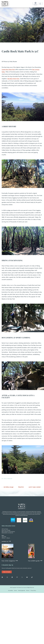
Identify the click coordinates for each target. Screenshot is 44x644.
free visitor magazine (10, 561)
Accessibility (11, 591)
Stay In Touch (7, 572)
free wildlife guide (35, 561)
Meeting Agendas (22, 591)
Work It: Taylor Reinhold (35, 487)
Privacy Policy (33, 591)
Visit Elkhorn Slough (8, 487)
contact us (6, 541)
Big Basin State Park (13, 79)
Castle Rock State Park (8, 70)
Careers (16, 591)
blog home (21, 487)
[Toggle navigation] (40, 4)
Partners (28, 591)
